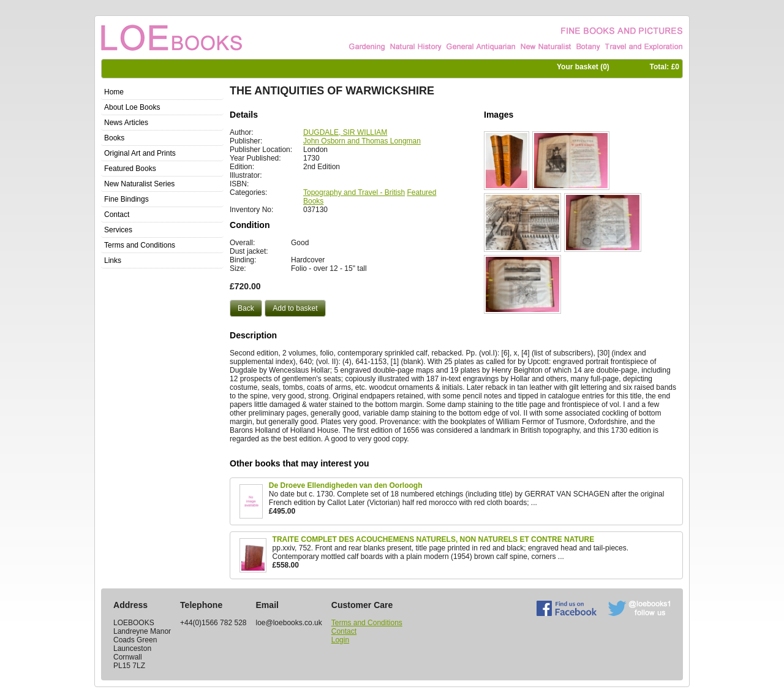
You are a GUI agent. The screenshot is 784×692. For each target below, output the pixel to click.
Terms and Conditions (367, 623)
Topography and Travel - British (354, 192)
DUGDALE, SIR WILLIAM (345, 132)
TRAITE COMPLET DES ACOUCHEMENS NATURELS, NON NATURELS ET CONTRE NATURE (434, 539)
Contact (344, 631)
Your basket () (583, 67)
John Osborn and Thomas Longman (362, 141)
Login (340, 640)
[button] (246, 308)
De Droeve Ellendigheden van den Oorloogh (346, 485)
